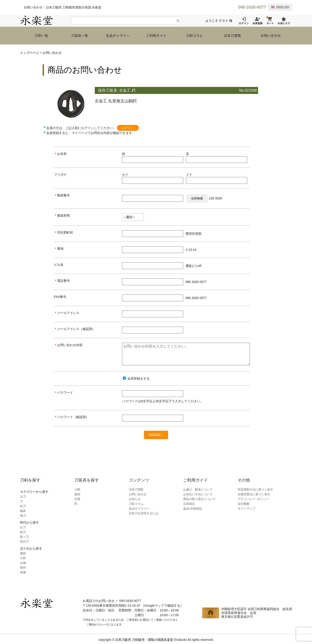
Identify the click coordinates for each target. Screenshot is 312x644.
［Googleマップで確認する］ (162, 604)
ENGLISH (280, 7)
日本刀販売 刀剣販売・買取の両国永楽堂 (144, 638)
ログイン (128, 122)
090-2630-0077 (252, 7)
